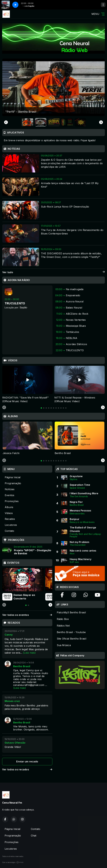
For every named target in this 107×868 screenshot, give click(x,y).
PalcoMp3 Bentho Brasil (71, 612)
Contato (10, 531)
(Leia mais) (29, 653)
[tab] (41, 408)
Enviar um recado (27, 761)
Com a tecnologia (13, 862)
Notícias (10, 489)
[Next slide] (101, 122)
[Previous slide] (4, 408)
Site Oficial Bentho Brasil (72, 639)
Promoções (12, 501)
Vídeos (9, 513)
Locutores (11, 525)
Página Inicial (13, 477)
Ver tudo (53, 272)
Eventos (10, 495)
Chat (34, 836)
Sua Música (64, 645)
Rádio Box (63, 619)
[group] (53, 87)
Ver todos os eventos (27, 615)
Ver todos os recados (27, 769)
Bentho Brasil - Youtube (71, 632)
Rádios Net (63, 626)
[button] (27, 122)
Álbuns (9, 507)
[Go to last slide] (6, 122)
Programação (13, 483)
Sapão (23, 307)
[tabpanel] (28, 384)
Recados (10, 519)
